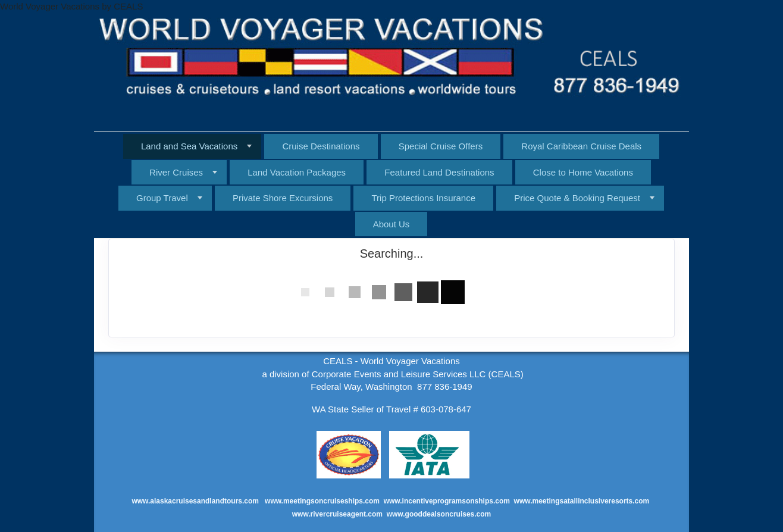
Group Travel (162, 198)
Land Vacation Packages (297, 172)
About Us (391, 224)
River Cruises (176, 172)
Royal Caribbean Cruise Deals (581, 146)
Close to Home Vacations (583, 172)
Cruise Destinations (321, 146)
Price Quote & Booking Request (577, 198)
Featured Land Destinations (439, 172)
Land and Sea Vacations (189, 146)
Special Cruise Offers (441, 146)
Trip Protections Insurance (423, 198)
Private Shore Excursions (283, 198)
